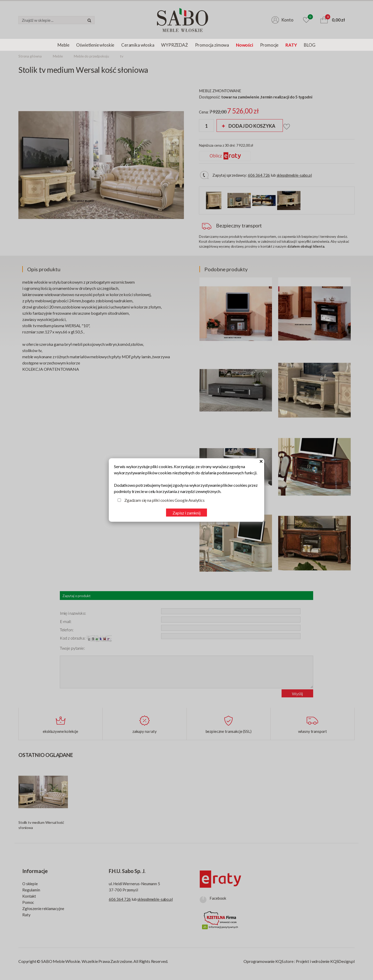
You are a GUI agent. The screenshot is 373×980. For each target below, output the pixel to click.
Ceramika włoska (138, 45)
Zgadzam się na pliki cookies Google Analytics (164, 500)
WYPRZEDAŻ (174, 45)
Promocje (269, 45)
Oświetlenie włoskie (95, 45)
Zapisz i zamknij (186, 513)
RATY (291, 45)
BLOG (310, 45)
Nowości (245, 45)
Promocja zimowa (212, 45)
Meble (63, 45)
